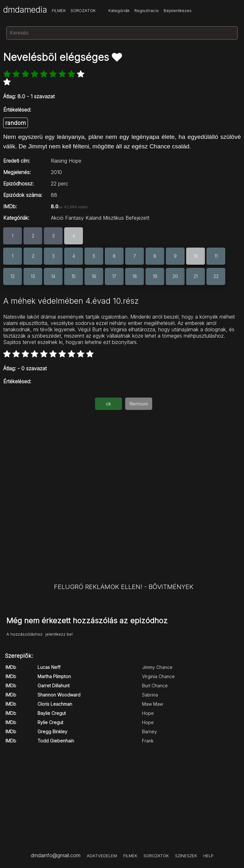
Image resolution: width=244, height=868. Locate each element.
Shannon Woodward (59, 695)
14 (53, 276)
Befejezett (137, 218)
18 (135, 276)
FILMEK (59, 10)
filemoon (139, 404)
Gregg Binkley (52, 732)
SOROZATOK (83, 10)
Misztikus (113, 218)
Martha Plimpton (54, 676)
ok (108, 404)
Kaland (93, 218)
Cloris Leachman (55, 704)
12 (13, 276)
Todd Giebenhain (56, 741)
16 (94, 276)
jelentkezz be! (59, 634)
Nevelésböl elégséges (58, 57)
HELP (208, 856)
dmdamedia (25, 10)
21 (196, 276)
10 (196, 256)
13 (33, 276)
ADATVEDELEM (102, 856)
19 (155, 276)
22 (216, 276)
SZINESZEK (186, 856)
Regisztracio (147, 10)
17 (114, 276)
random (16, 123)
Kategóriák (119, 10)
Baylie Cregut (52, 713)
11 (216, 256)
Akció (57, 218)
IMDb (11, 667)
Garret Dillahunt (54, 686)
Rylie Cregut (50, 722)
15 (74, 276)
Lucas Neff (49, 667)
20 (175, 276)
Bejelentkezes (178, 10)
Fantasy (75, 218)
